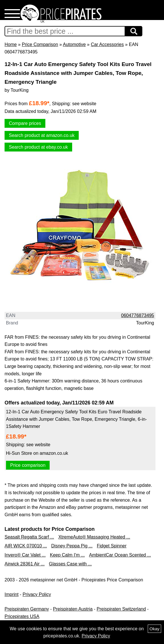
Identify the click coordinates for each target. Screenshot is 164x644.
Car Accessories (107, 44)
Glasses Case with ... (70, 564)
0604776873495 (138, 315)
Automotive (74, 44)
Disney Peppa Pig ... (72, 546)
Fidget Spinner (112, 546)
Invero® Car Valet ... (25, 555)
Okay (154, 629)
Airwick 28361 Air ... (25, 564)
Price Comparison (40, 44)
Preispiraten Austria (73, 609)
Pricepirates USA (22, 616)
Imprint (12, 594)
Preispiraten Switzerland (121, 609)
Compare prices (25, 123)
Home (11, 44)
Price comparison (28, 465)
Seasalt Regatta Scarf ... (29, 537)
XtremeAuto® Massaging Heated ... (94, 537)
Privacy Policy (37, 594)
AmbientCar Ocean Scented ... (120, 555)
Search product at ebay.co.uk (38, 147)
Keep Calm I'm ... (67, 555)
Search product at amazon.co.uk (42, 135)
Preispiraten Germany (27, 609)
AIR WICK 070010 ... (26, 546)
